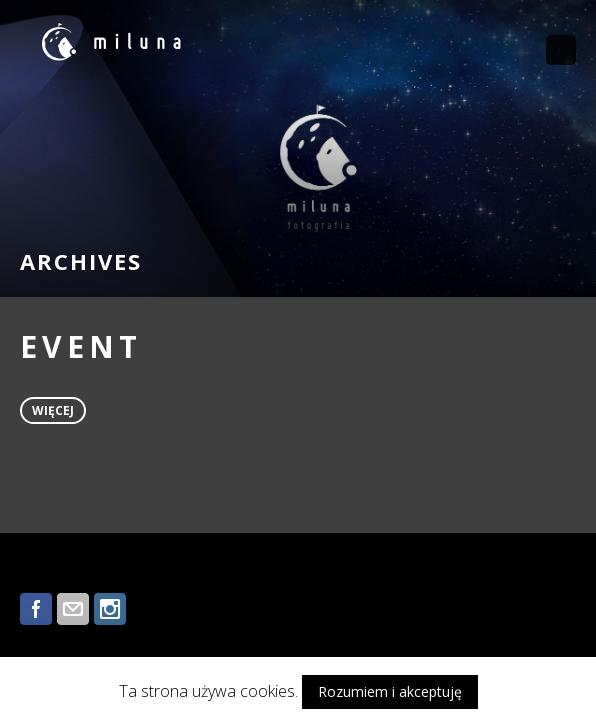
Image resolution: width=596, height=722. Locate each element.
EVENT (81, 346)
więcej (53, 410)
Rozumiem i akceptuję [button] (390, 691)
